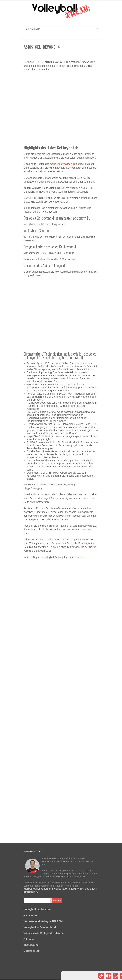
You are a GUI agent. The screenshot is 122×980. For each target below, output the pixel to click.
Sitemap (29, 939)
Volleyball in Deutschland (40, 927)
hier (82, 557)
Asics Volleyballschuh (62, 164)
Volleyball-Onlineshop (38, 909)
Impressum (31, 945)
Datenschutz (31, 951)
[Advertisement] (61, 109)
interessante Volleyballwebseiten (45, 933)
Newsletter (30, 915)
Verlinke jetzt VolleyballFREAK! (43, 921)
